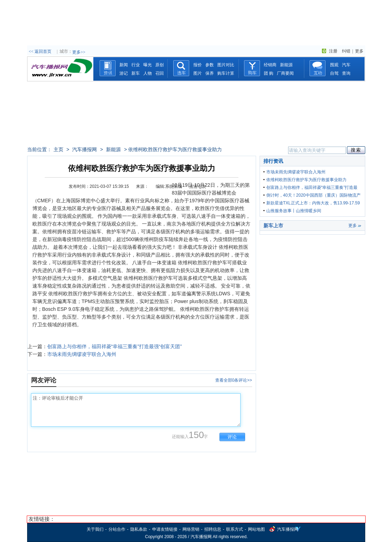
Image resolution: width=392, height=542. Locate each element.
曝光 (148, 65)
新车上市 (273, 226)
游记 (124, 73)
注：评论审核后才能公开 (136, 410)
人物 (148, 73)
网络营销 (191, 529)
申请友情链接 (165, 529)
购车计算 (226, 73)
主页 (58, 149)
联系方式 (235, 529)
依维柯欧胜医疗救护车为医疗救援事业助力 (306, 180)
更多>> (79, 52)
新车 (136, 73)
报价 (198, 65)
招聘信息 (213, 529)
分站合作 (117, 529)
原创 (160, 65)
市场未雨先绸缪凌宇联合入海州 (82, 354)
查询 (346, 73)
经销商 (270, 65)
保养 (210, 73)
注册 (333, 51)
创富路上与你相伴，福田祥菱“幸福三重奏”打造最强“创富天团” (115, 346)
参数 (210, 65)
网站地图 (256, 529)
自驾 (334, 73)
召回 (160, 73)
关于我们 (95, 529)
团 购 (269, 73)
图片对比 (226, 65)
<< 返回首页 (40, 51)
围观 (334, 65)
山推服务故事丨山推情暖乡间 (294, 211)
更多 (359, 51)
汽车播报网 (85, 149)
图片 (198, 73)
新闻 (124, 65)
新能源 (286, 65)
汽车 (346, 65)
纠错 (346, 51)
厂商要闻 (285, 73)
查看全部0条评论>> (234, 380)
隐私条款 (139, 529)
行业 (136, 65)
